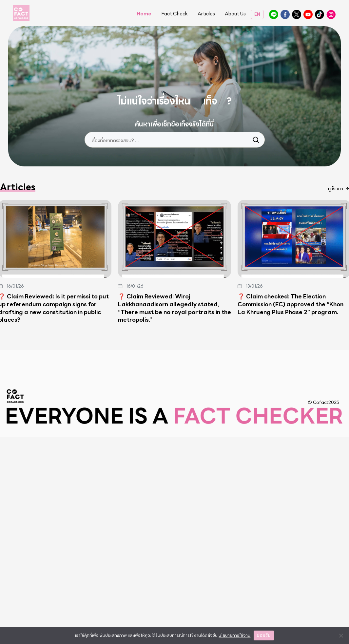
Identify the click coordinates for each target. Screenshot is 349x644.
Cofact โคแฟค (285, 14)
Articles (206, 14)
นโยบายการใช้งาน (234, 635)
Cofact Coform (308, 14)
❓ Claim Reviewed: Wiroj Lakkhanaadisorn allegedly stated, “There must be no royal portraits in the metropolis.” (174, 515)
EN (257, 14)
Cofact (15, 603)
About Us (235, 14)
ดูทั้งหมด (336, 396)
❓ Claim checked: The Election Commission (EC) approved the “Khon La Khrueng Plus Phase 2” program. (291, 511)
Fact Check (174, 14)
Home (144, 14)
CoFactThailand (320, 14)
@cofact (274, 14)
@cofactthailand (331, 14)
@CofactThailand (297, 14)
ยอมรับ (264, 635)
